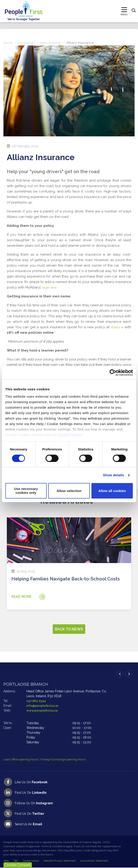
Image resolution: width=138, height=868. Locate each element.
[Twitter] (69, 814)
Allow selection (69, 491)
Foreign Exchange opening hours (70, 760)
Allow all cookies (112, 491)
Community (28, 43)
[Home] (19, 11)
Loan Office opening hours (23, 760)
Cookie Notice (70, 435)
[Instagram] (69, 803)
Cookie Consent (18, 865)
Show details (113, 475)
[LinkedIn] (69, 793)
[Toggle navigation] (86, 11)
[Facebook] (69, 782)
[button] (134, 11)
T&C (16, 861)
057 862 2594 (37, 701)
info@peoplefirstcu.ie (43, 706)
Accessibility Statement (94, 861)
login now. (51, 287)
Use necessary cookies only (26, 491)
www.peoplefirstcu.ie (43, 711)
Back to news (69, 629)
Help (6, 861)
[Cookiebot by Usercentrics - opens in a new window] (113, 373)
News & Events (54, 43)
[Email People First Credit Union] (69, 824)
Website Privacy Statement (60, 861)
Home (8, 43)
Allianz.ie (116, 327)
